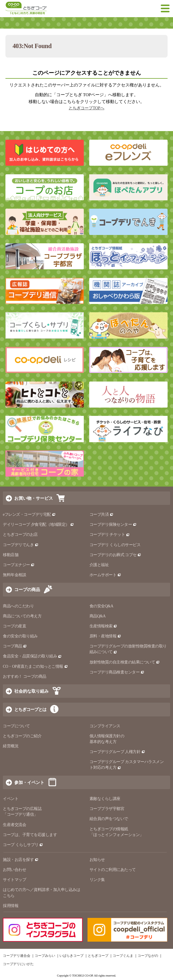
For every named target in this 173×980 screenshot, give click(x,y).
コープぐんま (123, 956)
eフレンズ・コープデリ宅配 (29, 514)
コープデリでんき (21, 545)
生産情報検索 (104, 626)
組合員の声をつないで (109, 819)
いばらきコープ (71, 956)
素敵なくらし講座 (105, 799)
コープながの (148, 956)
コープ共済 (102, 514)
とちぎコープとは (30, 709)
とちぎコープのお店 (20, 535)
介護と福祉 (99, 565)
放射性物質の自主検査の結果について (125, 662)
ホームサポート (105, 575)
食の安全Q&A (102, 606)
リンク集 (97, 880)
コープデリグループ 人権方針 (117, 752)
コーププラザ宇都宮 (107, 809)
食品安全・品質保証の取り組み (32, 656)
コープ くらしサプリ (23, 845)
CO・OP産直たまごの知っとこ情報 (35, 666)
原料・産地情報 (105, 636)
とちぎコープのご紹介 (22, 736)
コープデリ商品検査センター (117, 672)
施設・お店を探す (21, 860)
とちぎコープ (98, 956)
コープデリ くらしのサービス (115, 545)
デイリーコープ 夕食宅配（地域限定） (38, 524)
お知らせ (97, 860)
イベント (11, 799)
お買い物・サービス (34, 498)
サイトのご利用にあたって (113, 870)
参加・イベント (29, 782)
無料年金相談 (14, 575)
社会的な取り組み (31, 691)
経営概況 (11, 746)
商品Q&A (98, 616)
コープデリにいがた (18, 964)
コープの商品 (27, 589)
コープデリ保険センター (113, 524)
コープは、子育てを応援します (30, 835)
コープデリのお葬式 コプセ (116, 555)
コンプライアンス (105, 726)
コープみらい (45, 956)
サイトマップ (14, 880)
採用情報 (11, 906)
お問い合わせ (14, 870)
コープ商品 (15, 646)
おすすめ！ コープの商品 (25, 676)
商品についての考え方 (22, 616)
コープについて (16, 726)
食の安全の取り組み (20, 636)
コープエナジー (19, 565)
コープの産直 (14, 626)
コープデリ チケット (110, 535)
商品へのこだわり (18, 606)
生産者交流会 (14, 825)
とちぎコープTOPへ (86, 108)
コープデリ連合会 (17, 956)
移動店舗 (11, 555)
